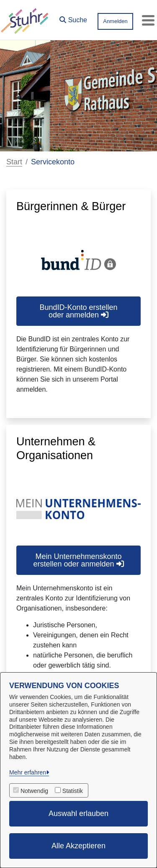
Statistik (73, 791)
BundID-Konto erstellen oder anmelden (78, 311)
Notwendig (34, 791)
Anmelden (115, 21)
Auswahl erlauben (78, 813)
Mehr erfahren (28, 772)
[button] (73, 18)
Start (14, 162)
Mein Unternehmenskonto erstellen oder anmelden (78, 560)
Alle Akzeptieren (78, 846)
